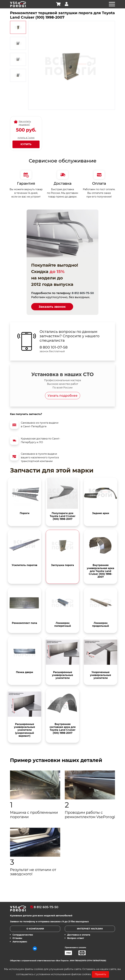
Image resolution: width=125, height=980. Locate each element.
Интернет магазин (90, 929)
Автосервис (20, 942)
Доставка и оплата (79, 935)
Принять (100, 974)
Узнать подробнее (63, 396)
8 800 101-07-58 (54, 347)
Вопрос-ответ (76, 938)
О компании (35, 929)
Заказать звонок (52, 307)
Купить (26, 144)
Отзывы (17, 938)
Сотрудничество (23, 935)
